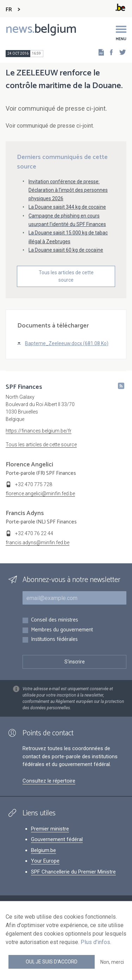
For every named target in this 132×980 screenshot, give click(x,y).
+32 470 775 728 (34, 484)
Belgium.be (43, 850)
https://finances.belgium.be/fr (39, 431)
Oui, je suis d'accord (52, 962)
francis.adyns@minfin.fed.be (37, 543)
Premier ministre (50, 829)
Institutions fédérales (54, 640)
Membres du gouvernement (62, 630)
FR (9, 10)
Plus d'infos (95, 942)
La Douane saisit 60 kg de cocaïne (66, 250)
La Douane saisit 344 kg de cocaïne (67, 207)
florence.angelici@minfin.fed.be (40, 494)
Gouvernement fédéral (57, 839)
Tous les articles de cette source (66, 276)
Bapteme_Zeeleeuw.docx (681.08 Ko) (67, 343)
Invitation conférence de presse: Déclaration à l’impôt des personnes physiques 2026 (68, 190)
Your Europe (45, 861)
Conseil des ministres (55, 620)
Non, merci (112, 962)
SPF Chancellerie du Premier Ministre (73, 872)
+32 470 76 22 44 (34, 533)
